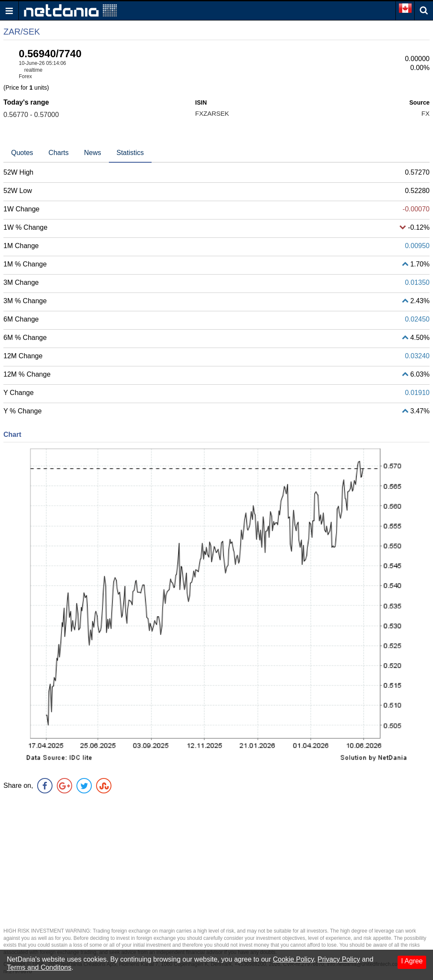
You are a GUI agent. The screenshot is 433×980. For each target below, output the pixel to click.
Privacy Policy (339, 959)
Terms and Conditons (39, 967)
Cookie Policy (293, 959)
